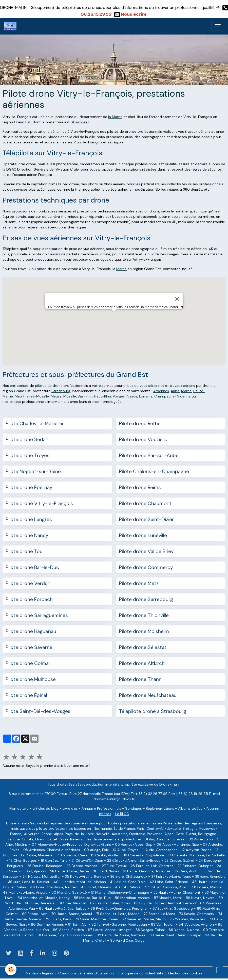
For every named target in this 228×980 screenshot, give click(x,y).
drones (94, 402)
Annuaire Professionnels (101, 808)
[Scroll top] (218, 970)
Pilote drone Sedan (27, 439)
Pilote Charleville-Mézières (35, 423)
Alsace (132, 396)
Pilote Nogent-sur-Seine (33, 471)
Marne (121, 269)
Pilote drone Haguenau (31, 631)
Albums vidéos (190, 808)
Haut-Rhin (103, 396)
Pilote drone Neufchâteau (148, 695)
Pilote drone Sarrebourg (146, 599)
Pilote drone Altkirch (142, 663)
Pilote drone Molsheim (144, 631)
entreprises (19, 386)
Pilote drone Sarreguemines (37, 615)
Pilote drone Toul (25, 551)
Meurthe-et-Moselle (32, 396)
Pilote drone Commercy (146, 567)
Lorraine (146, 396)
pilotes (15, 402)
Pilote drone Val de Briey (146, 551)
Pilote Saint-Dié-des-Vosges (38, 711)
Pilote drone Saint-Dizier (146, 519)
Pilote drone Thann (140, 679)
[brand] (11, 26)
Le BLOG (122, 814)
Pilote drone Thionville (144, 615)
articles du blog (46, 808)
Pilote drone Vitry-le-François (39, 503)
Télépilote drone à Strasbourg (153, 711)
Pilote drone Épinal (26, 695)
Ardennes (161, 391)
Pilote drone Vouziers (143, 439)
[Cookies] (11, 969)
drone (208, 386)
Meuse (56, 396)
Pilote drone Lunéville (143, 535)
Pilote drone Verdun (28, 583)
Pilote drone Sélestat (143, 647)
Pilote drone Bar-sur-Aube (149, 455)
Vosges (119, 396)
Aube (175, 391)
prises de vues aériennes (144, 386)
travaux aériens (182, 386)
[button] (114, 316)
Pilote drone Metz (139, 583)
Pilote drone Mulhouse (31, 679)
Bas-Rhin (85, 396)
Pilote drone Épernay (29, 487)
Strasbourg (80, 122)
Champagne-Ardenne (172, 396)
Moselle (70, 396)
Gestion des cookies (185, 973)
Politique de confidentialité (141, 973)
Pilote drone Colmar (28, 663)
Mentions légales (40, 973)
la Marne (115, 117)
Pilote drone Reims (140, 487)
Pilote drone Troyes (27, 455)
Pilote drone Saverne (29, 647)
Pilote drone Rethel (140, 423)
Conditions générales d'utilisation (86, 973)
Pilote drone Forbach (29, 599)
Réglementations (160, 808)
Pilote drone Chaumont (145, 503)
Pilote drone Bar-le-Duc (32, 567)
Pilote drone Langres (29, 519)
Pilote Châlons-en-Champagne (154, 471)
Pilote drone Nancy (27, 535)
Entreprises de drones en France (71, 823)
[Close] (177, 299)
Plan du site (19, 808)
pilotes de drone (49, 386)
